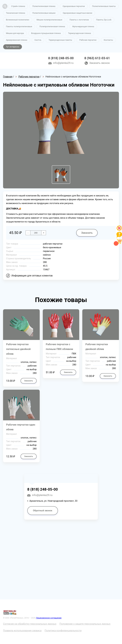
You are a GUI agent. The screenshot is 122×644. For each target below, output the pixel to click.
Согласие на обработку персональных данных (30, 624)
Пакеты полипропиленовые (19, 26)
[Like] (119, 230)
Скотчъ (38, 40)
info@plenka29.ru (63, 63)
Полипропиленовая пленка (52, 26)
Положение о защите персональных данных (85, 624)
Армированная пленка (17, 40)
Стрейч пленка (18, 6)
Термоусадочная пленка (79, 33)
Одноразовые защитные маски (78, 13)
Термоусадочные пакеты (60, 40)
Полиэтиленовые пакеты (104, 6)
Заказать (87, 233)
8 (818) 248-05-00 (61, 58)
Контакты (108, 40)
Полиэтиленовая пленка (44, 6)
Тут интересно (13, 47)
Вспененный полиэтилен (18, 20)
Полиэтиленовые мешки (44, 13)
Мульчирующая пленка (83, 26)
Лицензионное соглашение (49, 618)
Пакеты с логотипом (79, 20)
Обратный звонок (43, 511)
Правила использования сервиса (22, 631)
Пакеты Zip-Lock (104, 20)
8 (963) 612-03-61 (97, 58)
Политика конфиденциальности (63, 631)
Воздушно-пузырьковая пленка (46, 33)
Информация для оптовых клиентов (32, 276)
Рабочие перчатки (88, 40)
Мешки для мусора (15, 33)
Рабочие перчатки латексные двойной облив (18, 349)
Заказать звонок (100, 63)
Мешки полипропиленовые (49, 20)
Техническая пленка (15, 13)
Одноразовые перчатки (74, 6)
